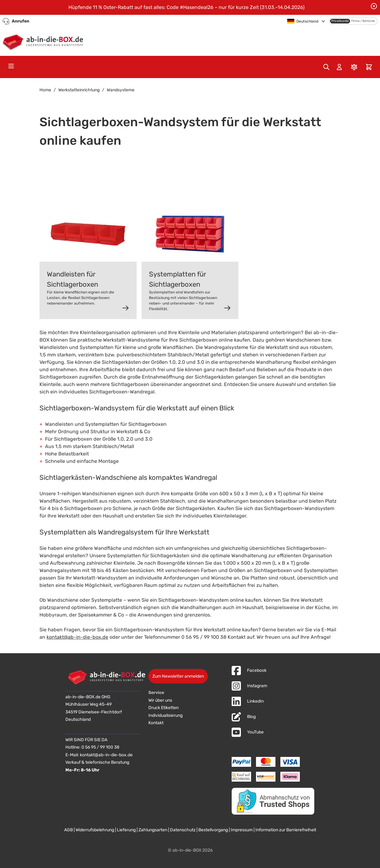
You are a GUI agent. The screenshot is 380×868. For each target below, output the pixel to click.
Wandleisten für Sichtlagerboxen (72, 279)
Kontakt (156, 723)
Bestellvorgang (213, 830)
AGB (68, 830)
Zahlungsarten (153, 830)
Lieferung (126, 830)
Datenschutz (183, 830)
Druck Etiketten (163, 708)
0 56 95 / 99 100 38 (100, 747)
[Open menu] (11, 66)
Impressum (242, 830)
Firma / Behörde (363, 21)
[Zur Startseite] (44, 41)
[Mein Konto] (339, 67)
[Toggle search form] (326, 67)
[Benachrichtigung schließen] (374, 6)
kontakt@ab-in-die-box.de (77, 637)
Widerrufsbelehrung (95, 830)
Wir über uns (160, 700)
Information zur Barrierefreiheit (286, 830)
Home (45, 90)
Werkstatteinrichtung (79, 90)
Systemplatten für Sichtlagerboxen (178, 279)
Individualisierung (165, 715)
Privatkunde (340, 21)
